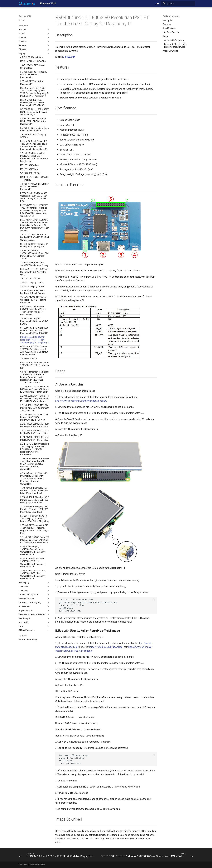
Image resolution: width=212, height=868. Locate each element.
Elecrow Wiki (25, 16)
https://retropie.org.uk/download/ (106, 647)
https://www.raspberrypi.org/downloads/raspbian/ (81, 401)
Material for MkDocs (36, 865)
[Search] (178, 4)
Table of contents (171, 16)
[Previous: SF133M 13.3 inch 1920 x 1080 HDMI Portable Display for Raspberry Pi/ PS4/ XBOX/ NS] (57, 856)
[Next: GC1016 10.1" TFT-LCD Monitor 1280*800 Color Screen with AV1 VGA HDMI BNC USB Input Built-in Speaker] (147, 856)
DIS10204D (69, 57)
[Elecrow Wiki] (27, 4)
